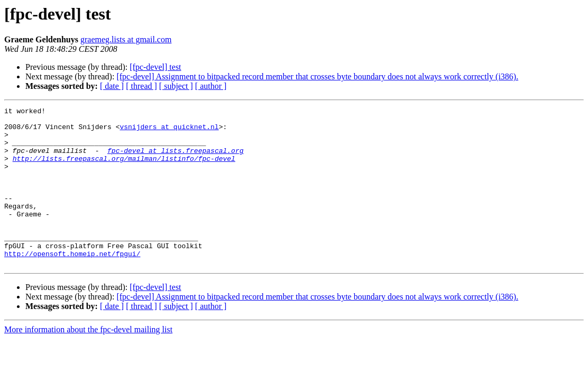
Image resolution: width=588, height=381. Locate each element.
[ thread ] (141, 86)
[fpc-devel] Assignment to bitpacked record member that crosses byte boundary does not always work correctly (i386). (317, 76)
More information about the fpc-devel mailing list (88, 361)
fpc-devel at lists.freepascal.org (175, 160)
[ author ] (211, 86)
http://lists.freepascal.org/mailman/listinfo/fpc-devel (124, 169)
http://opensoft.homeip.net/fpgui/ (72, 284)
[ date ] (112, 86)
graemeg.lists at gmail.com (126, 39)
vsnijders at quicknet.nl (169, 131)
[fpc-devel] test (155, 67)
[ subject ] (176, 86)
